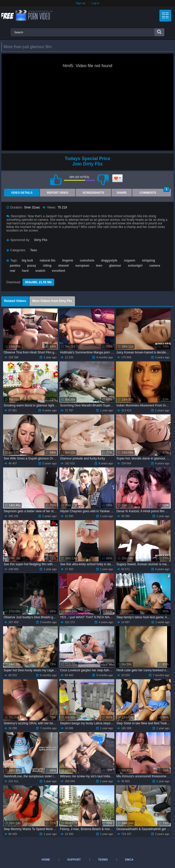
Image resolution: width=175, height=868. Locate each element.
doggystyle (109, 260)
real (12, 271)
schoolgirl (135, 266)
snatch (40, 271)
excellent (58, 271)
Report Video (57, 193)
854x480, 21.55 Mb (38, 282)
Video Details (22, 193)
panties (15, 266)
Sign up (80, 3)
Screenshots (93, 193)
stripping (149, 260)
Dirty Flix (41, 240)
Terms (103, 860)
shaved (63, 266)
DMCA (129, 860)
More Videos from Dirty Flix (52, 301)
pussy (32, 266)
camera (155, 266)
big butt (27, 260)
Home (46, 860)
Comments (155, 191)
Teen (34, 250)
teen (99, 266)
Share (122, 193)
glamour (115, 266)
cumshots (87, 260)
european (82, 266)
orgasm (130, 260)
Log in (95, 3)
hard (25, 271)
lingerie (68, 260)
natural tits (47, 260)
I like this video (56, 180)
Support (74, 860)
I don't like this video (103, 180)
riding (47, 266)
